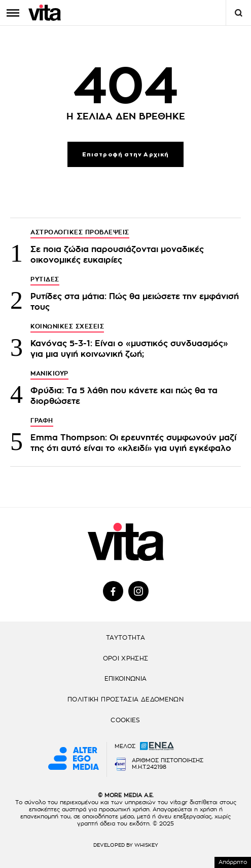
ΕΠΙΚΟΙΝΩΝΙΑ (126, 679)
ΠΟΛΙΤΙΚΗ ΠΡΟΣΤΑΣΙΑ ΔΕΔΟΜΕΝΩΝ (126, 699)
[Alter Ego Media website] (74, 759)
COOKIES (126, 720)
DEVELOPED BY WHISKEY (126, 845)
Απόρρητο (233, 862)
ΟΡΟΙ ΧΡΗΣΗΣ (126, 658)
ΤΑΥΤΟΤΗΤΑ (126, 638)
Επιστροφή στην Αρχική (126, 155)
